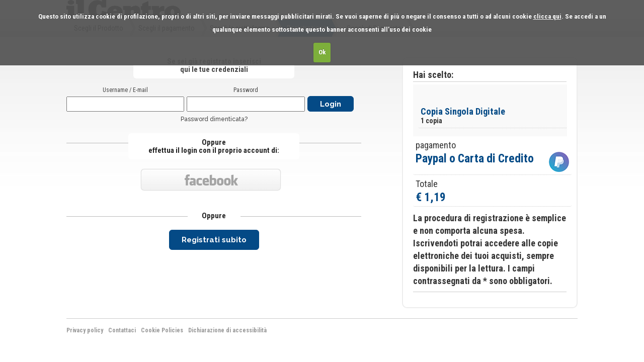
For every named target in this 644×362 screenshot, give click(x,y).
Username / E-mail (125, 90)
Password (246, 90)
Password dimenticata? (214, 119)
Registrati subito (214, 240)
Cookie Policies (162, 330)
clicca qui (547, 16)
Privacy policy (85, 330)
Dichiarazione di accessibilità (227, 330)
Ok (322, 52)
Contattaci (122, 330)
